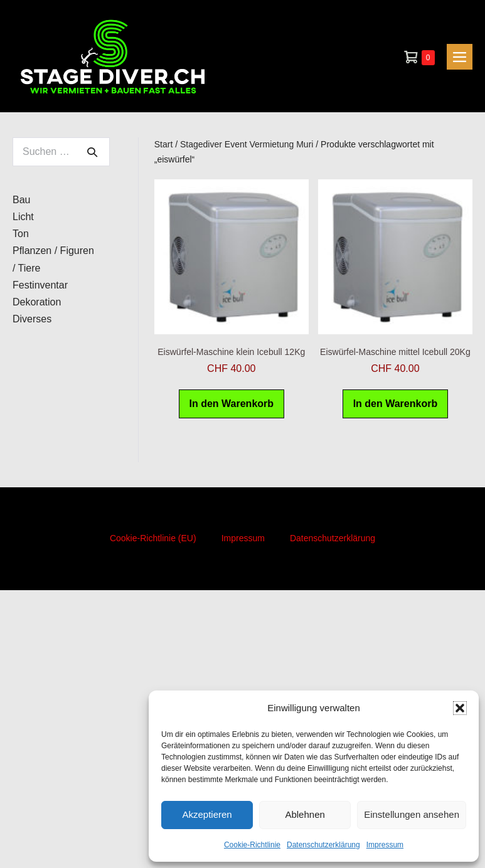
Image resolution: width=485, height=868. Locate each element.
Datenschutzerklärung (323, 845)
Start (164, 144)
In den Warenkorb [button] (232, 404)
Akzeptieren (207, 814)
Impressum (385, 845)
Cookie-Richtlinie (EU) (153, 538)
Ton (21, 234)
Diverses (32, 319)
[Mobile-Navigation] (460, 57)
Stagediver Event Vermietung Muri (247, 144)
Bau (21, 200)
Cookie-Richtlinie (252, 845)
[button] (460, 708)
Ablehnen (305, 814)
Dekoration (37, 302)
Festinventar (40, 285)
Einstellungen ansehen (412, 814)
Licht (23, 217)
